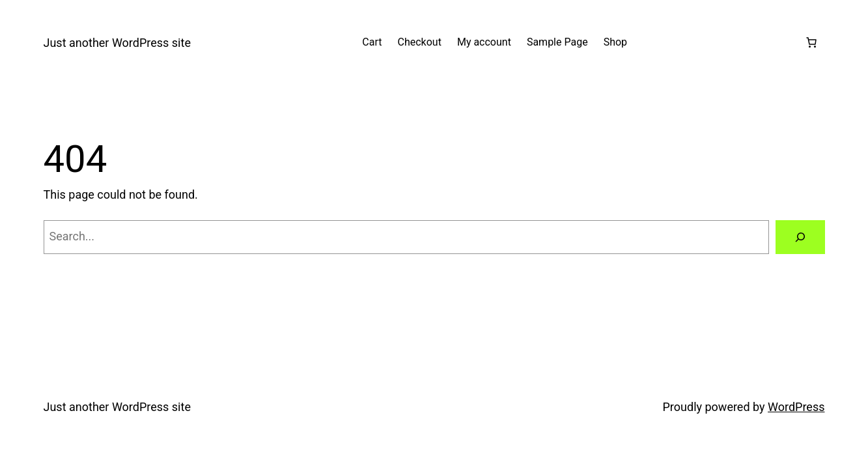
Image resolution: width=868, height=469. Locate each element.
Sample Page (557, 42)
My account (484, 42)
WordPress (796, 407)
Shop (615, 42)
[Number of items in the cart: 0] (811, 42)
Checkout (420, 42)
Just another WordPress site (117, 43)
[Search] (800, 237)
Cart (372, 42)
